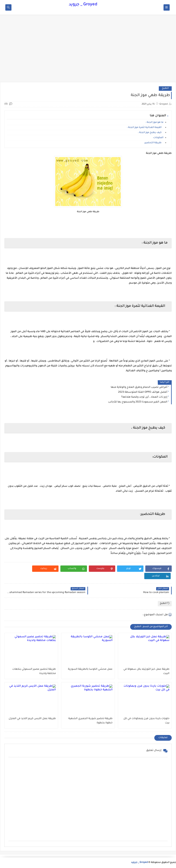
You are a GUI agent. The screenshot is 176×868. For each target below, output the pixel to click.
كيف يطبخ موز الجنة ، (151, 133)
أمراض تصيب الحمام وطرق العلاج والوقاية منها (139, 387)
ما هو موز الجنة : (154, 122)
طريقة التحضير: (154, 143)
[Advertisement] (88, 50)
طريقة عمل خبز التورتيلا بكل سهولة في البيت (146, 671)
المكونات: (158, 138)
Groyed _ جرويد (83, 5)
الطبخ (165, 88)
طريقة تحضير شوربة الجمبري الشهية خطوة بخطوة (90, 721)
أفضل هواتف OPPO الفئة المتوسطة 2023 (143, 392)
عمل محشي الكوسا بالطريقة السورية (90, 669)
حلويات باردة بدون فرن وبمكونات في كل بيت (146, 721)
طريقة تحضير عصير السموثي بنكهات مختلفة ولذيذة (34, 671)
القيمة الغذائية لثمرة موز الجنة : (145, 128)
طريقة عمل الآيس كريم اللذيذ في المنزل (32, 719)
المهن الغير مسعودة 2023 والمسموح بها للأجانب (138, 402)
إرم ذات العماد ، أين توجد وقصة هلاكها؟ (144, 397)
